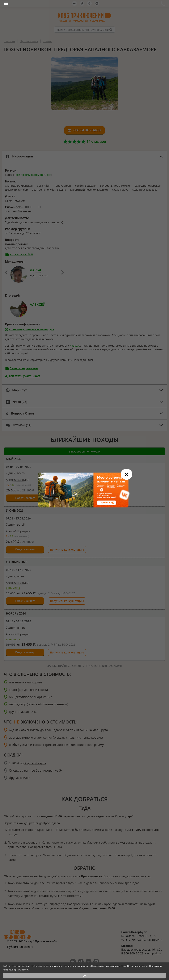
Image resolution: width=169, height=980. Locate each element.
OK (85, 976)
